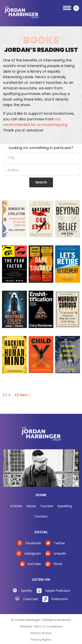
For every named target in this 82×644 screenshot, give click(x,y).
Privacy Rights (41, 640)
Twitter (55, 543)
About (31, 506)
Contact (41, 516)
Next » (25, 395)
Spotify (27, 591)
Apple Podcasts (58, 591)
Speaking (65, 506)
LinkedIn (56, 554)
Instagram (28, 554)
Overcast (31, 599)
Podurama (60, 599)
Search (41, 182)
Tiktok (54, 564)
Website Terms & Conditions (41, 626)
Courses (47, 506)
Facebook (29, 543)
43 (17, 395)
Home (41, 495)
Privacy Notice (41, 633)
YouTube (30, 564)
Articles (16, 506)
